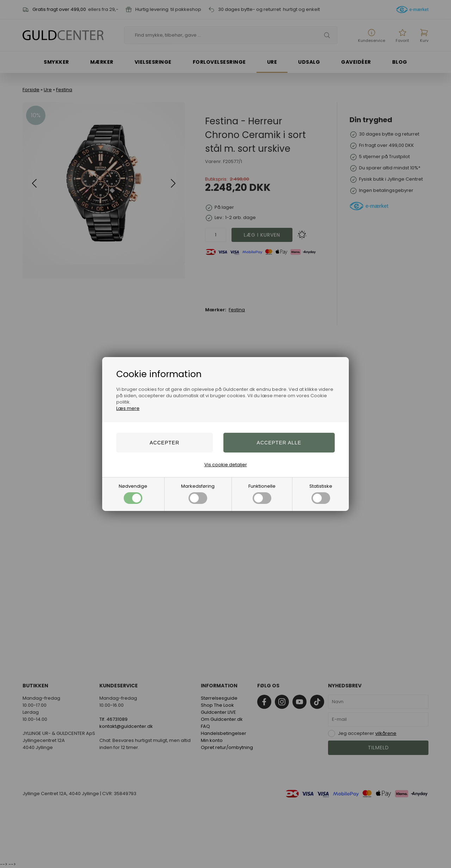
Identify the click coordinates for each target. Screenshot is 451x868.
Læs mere (128, 408)
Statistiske (321, 493)
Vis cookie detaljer (226, 465)
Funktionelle (262, 493)
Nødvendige (133, 493)
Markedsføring (198, 493)
